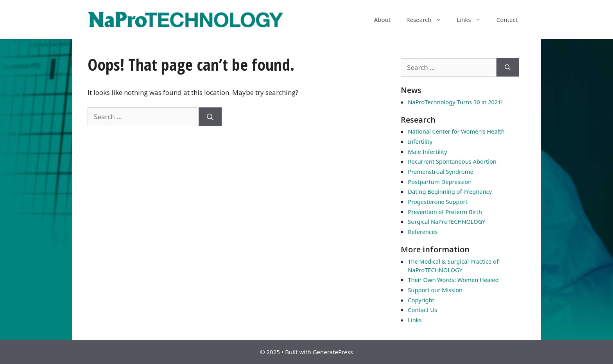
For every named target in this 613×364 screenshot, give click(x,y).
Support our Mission (435, 290)
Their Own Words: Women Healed (453, 280)
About (383, 20)
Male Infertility (427, 152)
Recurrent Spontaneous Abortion (452, 161)
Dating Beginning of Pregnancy (450, 191)
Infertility (420, 141)
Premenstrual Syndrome (440, 171)
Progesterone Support (437, 202)
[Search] (210, 117)
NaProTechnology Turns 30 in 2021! (455, 102)
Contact (507, 20)
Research (427, 20)
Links (473, 20)
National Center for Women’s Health (456, 131)
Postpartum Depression (440, 182)
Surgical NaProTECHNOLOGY (446, 221)
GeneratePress (333, 352)
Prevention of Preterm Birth (445, 212)
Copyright (421, 300)
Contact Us (422, 310)
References (423, 232)
